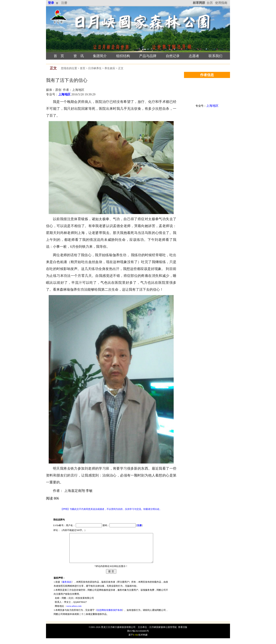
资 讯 (79, 56)
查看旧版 (183, 633)
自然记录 (173, 56)
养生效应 (110, 68)
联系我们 (215, 56)
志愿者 (194, 56)
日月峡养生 (95, 68)
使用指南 (221, 3)
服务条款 (67, 588)
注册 (64, 3)
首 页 (59, 56)
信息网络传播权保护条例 (109, 616)
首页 (83, 68)
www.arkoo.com (74, 612)
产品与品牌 (148, 56)
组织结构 (123, 56)
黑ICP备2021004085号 (138, 637)
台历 (210, 3)
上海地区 (64, 94)
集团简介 (100, 56)
